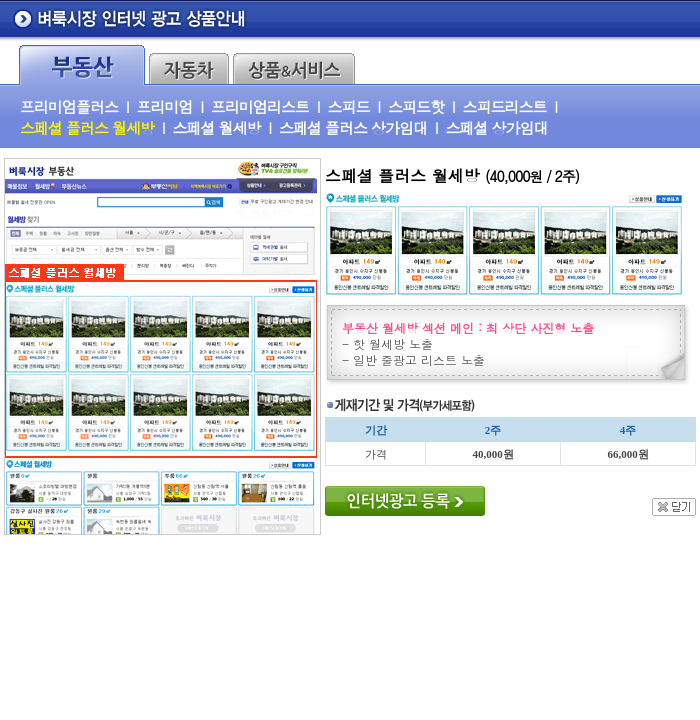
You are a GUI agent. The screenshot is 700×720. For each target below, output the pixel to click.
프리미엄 (164, 106)
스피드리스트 (504, 106)
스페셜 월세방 (217, 127)
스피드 (348, 106)
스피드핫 (416, 106)
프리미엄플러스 (69, 106)
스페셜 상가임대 (497, 127)
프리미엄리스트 (260, 106)
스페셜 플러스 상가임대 (353, 127)
